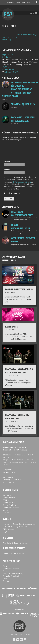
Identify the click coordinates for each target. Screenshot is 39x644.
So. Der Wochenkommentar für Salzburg (11, 37)
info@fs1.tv (11, 2)
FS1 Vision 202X (9, 503)
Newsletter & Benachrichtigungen (16, 543)
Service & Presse (11, 561)
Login (5, 532)
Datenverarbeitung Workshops (15, 527)
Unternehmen (11, 490)
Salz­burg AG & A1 (11, 72)
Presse (6, 566)
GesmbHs (7, 495)
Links (5, 579)
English (29, 2)
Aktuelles (8, 538)
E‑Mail (7, 169)
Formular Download (11, 576)
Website (7, 519)
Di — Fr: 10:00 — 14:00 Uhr (14, 553)
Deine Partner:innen (11, 508)
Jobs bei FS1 (8, 513)
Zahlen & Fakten (9, 505)
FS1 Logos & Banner (11, 569)
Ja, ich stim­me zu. (12, 193)
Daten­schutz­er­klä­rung (22, 182)
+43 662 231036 (20, 2)
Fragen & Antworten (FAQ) (13, 574)
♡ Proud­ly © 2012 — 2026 (20, 635)
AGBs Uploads (9, 529)
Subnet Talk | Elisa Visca (23, 104)
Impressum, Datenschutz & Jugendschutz (19, 524)
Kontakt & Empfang (14, 442)
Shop (5, 571)
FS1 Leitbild (8, 500)
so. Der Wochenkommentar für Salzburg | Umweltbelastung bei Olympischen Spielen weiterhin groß (20, 89)
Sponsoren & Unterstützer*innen (20, 588)
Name (7, 162)
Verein (6, 510)
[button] (32, 13)
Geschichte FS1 (9, 498)
